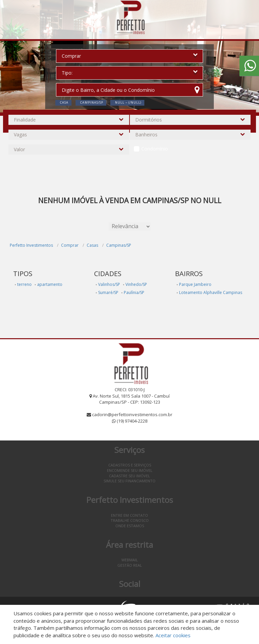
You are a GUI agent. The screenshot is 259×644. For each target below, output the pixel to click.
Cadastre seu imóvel (129, 476)
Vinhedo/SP (136, 284)
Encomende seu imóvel (130, 470)
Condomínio (155, 149)
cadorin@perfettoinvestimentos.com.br (132, 414)
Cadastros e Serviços (130, 465)
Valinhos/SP (109, 284)
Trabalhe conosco (130, 520)
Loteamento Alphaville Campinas (211, 292)
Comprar (70, 245)
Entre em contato (129, 515)
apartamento (50, 284)
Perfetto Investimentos (31, 245)
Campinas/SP (119, 245)
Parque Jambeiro (195, 284)
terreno (24, 284)
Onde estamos (130, 526)
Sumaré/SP (108, 292)
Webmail (130, 560)
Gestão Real (130, 565)
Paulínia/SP (134, 292)
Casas (92, 245)
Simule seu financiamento (129, 481)
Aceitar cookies (173, 635)
